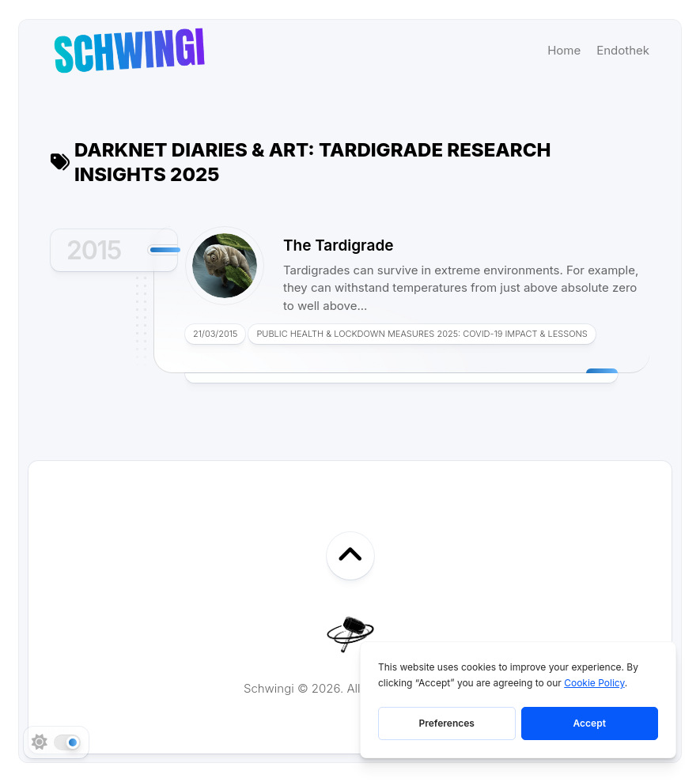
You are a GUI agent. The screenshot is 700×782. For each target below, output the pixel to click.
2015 (94, 250)
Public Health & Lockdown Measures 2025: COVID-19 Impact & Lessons (422, 334)
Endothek (623, 50)
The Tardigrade (338, 246)
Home (564, 50)
